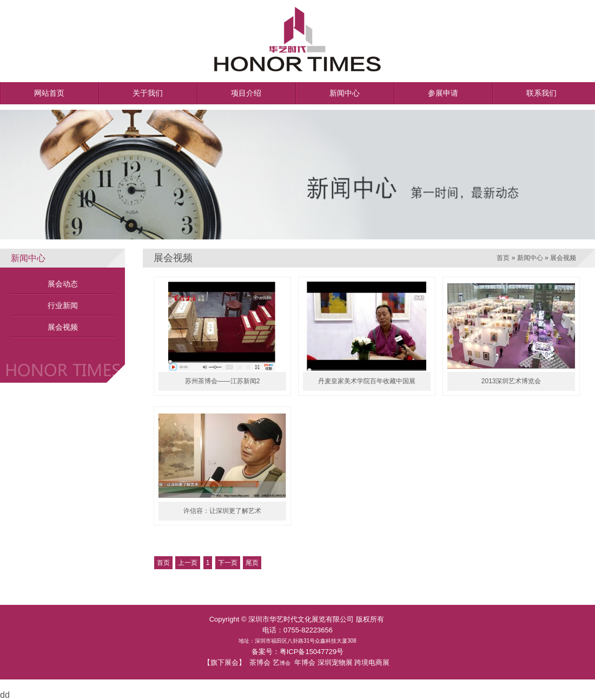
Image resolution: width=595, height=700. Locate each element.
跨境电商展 (372, 662)
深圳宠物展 (335, 662)
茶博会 (260, 662)
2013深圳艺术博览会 (511, 381)
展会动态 (63, 284)
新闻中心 (530, 258)
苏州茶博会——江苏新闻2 (223, 381)
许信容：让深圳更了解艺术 (222, 511)
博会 (285, 663)
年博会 (305, 662)
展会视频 (63, 327)
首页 (503, 258)
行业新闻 (63, 305)
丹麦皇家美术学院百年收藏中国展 (367, 381)
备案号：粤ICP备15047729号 (298, 652)
